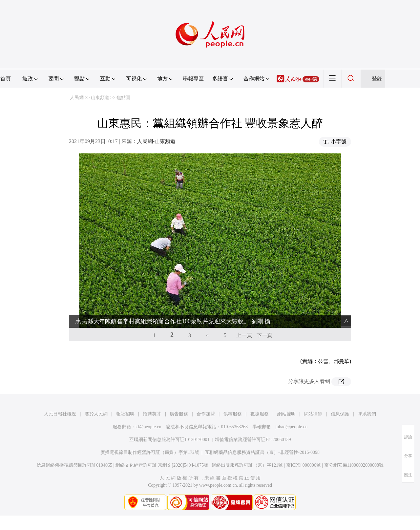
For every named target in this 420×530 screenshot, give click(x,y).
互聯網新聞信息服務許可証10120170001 (169, 440)
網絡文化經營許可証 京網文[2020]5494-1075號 (162, 465)
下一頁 (264, 335)
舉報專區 (193, 79)
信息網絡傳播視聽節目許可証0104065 (74, 465)
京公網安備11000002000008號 (354, 465)
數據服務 (260, 414)
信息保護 (340, 414)
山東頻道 (100, 98)
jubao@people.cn (291, 427)
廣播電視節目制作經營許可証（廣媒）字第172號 (150, 452)
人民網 (77, 98)
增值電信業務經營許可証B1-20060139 (253, 440)
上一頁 (244, 335)
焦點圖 (123, 98)
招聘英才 (152, 414)
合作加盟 (206, 414)
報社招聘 (125, 414)
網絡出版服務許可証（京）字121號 (247, 465)
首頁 (6, 79)
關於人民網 (96, 414)
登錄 (377, 79)
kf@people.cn (148, 427)
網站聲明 (286, 414)
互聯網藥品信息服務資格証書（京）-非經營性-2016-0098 (262, 452)
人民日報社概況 (60, 414)
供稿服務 (233, 414)
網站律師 (313, 414)
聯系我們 (367, 414)
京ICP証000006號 (304, 465)
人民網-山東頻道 (156, 141)
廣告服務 (179, 414)
